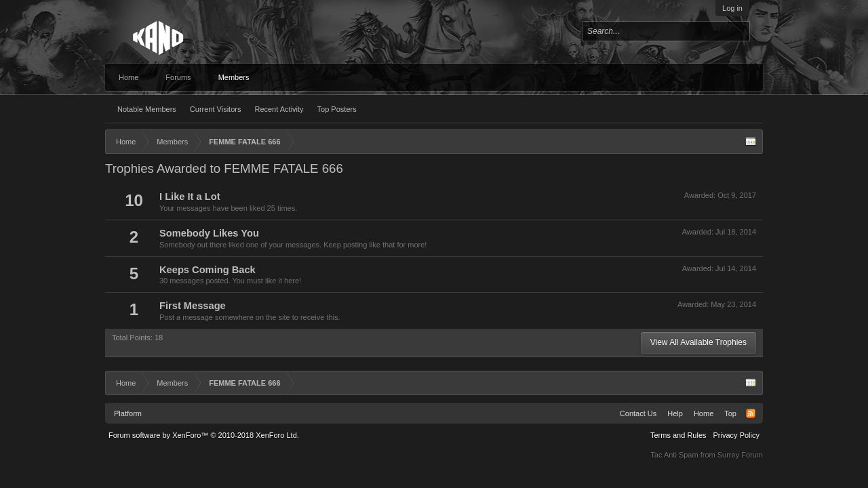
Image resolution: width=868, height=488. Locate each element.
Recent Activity (279, 109)
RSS (751, 413)
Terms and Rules (678, 435)
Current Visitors (216, 109)
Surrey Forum (740, 455)
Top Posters (337, 109)
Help (675, 413)
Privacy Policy (736, 435)
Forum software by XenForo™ (204, 435)
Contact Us (638, 413)
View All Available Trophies (698, 342)
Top (730, 413)
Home (129, 77)
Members (234, 77)
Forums (178, 77)
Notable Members (147, 109)
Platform (128, 413)
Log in (732, 8)
